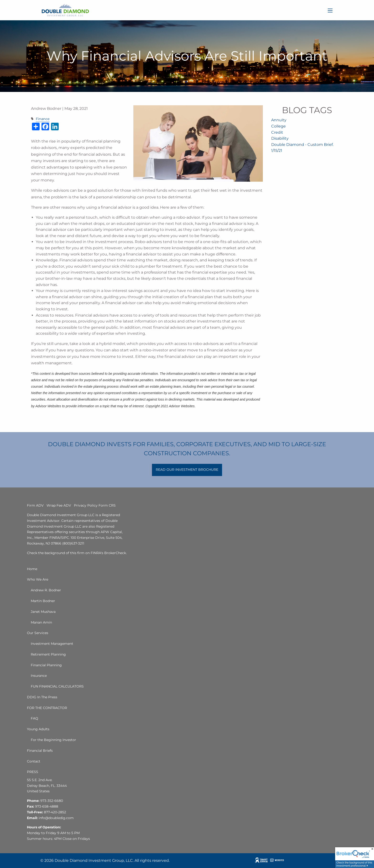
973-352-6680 (52, 801)
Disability (280, 138)
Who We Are (38, 579)
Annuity (279, 120)
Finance (43, 119)
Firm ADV (35, 505)
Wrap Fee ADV (59, 505)
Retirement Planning (48, 654)
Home (32, 569)
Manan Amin (41, 622)
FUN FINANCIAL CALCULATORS (57, 686)
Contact (34, 761)
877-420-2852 (55, 812)
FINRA (55, 538)
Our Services (38, 633)
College (278, 126)
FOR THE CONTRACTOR (47, 708)
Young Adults (38, 729)
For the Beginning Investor (53, 740)
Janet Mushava (43, 612)
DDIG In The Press (42, 697)
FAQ (34, 718)
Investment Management (52, 644)
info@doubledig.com (56, 818)
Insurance (39, 676)
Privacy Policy (86, 505)
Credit (277, 132)
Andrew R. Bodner (46, 590)
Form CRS (107, 505)
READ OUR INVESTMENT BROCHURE (187, 470)
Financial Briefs (40, 751)
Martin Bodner (43, 601)
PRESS (33, 772)
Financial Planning (46, 665)
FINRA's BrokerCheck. (109, 553)
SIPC (65, 538)
